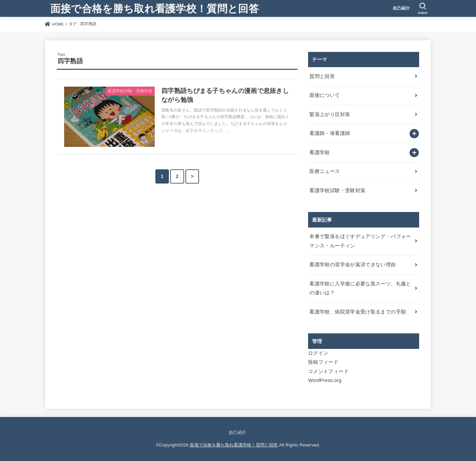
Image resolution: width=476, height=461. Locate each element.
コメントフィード (328, 371)
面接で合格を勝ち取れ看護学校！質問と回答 (155, 8)
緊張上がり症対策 (330, 114)
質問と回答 (322, 76)
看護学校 (319, 152)
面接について (325, 95)
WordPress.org (325, 380)
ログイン (318, 353)
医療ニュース (325, 171)
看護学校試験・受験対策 (337, 190)
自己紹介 (401, 8)
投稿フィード (323, 362)
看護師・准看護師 (330, 133)
